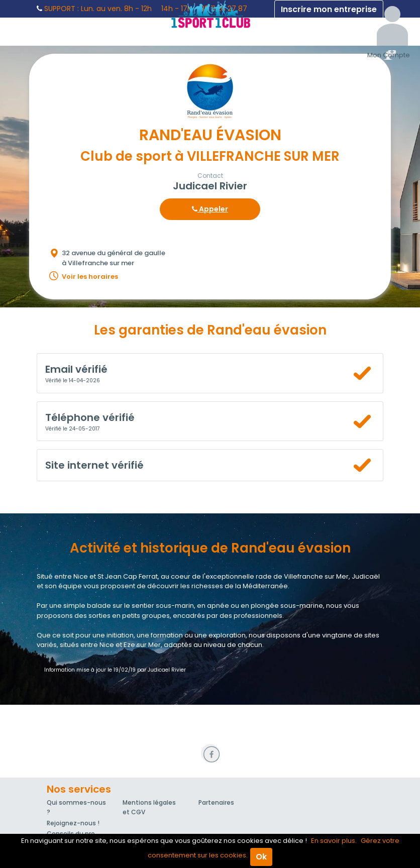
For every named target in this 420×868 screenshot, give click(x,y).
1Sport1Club (210, 14)
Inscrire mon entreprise (329, 9)
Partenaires (216, 802)
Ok (261, 857)
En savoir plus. (334, 841)
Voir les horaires (90, 277)
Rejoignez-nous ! (73, 823)
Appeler (210, 209)
